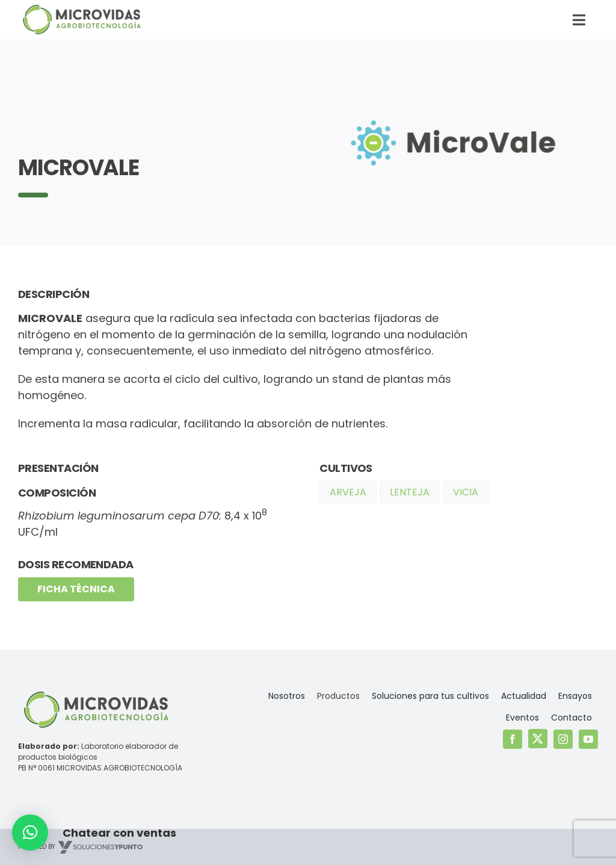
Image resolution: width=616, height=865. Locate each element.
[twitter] (538, 739)
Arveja (348, 492)
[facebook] (513, 739)
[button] (30, 832)
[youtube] (588, 739)
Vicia (466, 492)
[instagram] (563, 739)
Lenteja (410, 492)
